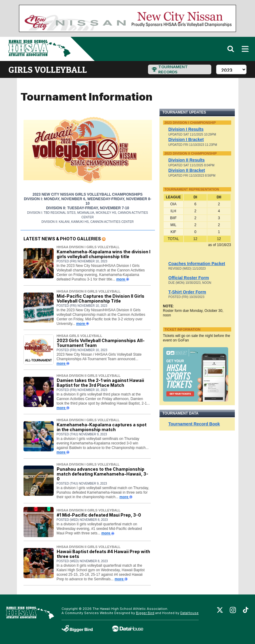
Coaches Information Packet (197, 264)
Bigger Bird (145, 613)
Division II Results (187, 160)
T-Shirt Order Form (187, 292)
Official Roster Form (189, 278)
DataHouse (189, 613)
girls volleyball (48, 69)
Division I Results (186, 129)
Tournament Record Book (194, 424)
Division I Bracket (186, 139)
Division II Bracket (187, 170)
